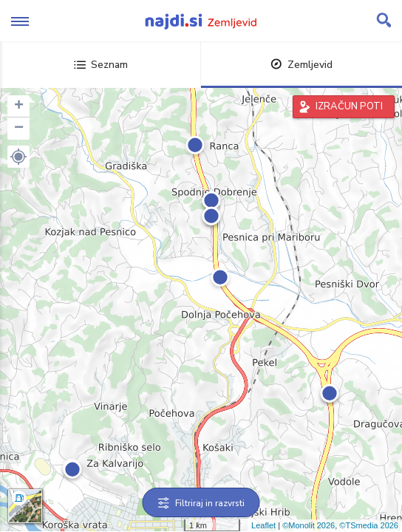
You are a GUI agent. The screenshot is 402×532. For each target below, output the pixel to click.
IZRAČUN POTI (349, 106)
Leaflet (263, 525)
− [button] (19, 129)
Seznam (101, 65)
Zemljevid (301, 65)
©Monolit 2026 (309, 525)
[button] (18, 157)
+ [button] (19, 106)
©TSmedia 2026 (369, 525)
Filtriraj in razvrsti (201, 503)
